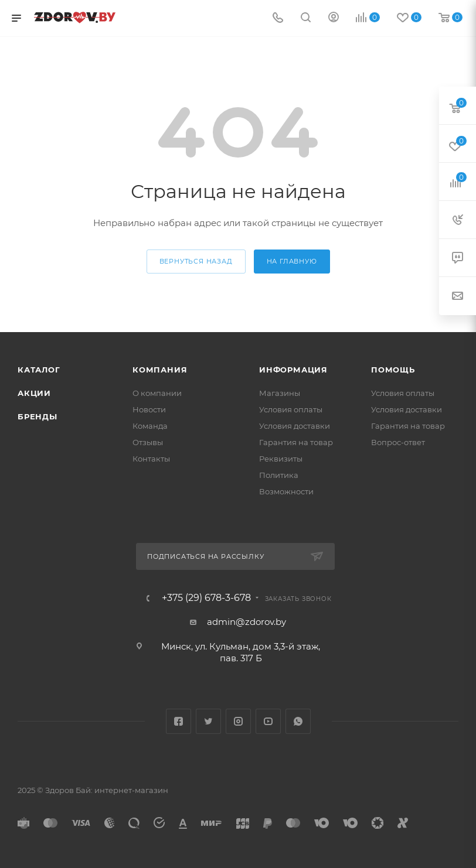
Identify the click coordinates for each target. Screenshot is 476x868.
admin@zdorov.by (246, 622)
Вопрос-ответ (398, 442)
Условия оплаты (291, 409)
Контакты (151, 459)
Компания (160, 370)
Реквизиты (281, 459)
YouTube (268, 721)
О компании (157, 393)
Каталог (39, 370)
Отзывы (148, 442)
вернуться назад (196, 261)
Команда (150, 426)
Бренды (38, 416)
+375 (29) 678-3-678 (206, 598)
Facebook (178, 721)
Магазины (280, 393)
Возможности (286, 491)
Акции (34, 393)
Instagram (238, 721)
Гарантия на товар (296, 442)
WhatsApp (298, 721)
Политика (279, 475)
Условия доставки (295, 426)
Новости (149, 409)
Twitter (208, 721)
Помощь (393, 370)
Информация (293, 370)
